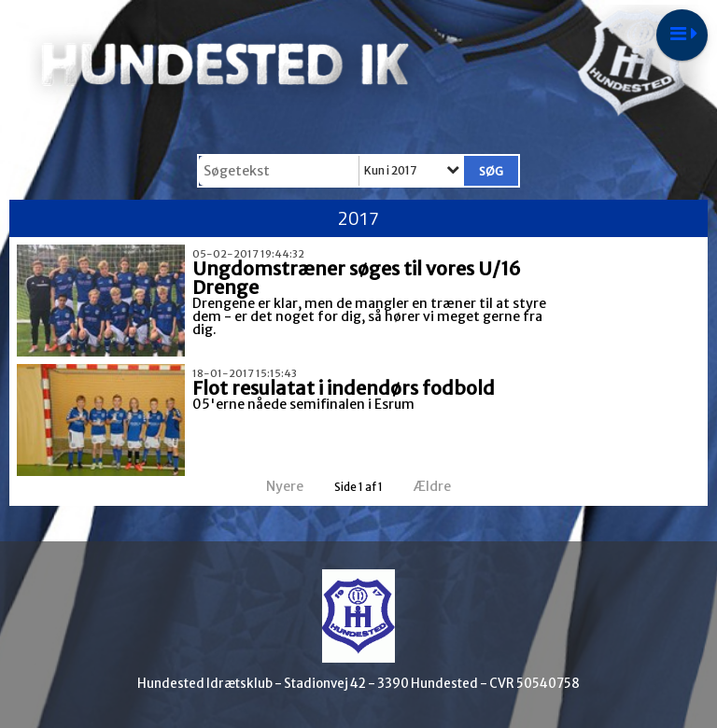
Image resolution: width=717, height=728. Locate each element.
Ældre (445, 486)
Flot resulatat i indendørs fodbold (344, 388)
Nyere (274, 486)
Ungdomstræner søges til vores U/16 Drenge (357, 278)
